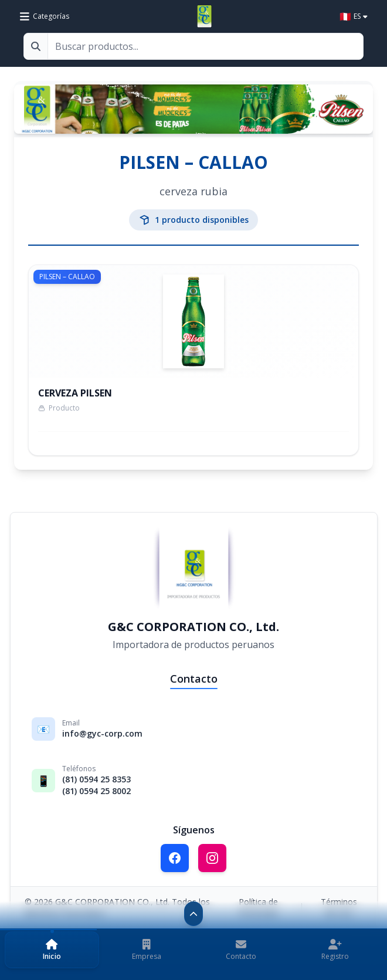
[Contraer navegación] (193, 914)
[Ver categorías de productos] (45, 16)
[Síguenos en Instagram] (212, 858)
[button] (52, 950)
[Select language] (354, 16)
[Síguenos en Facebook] (175, 858)
